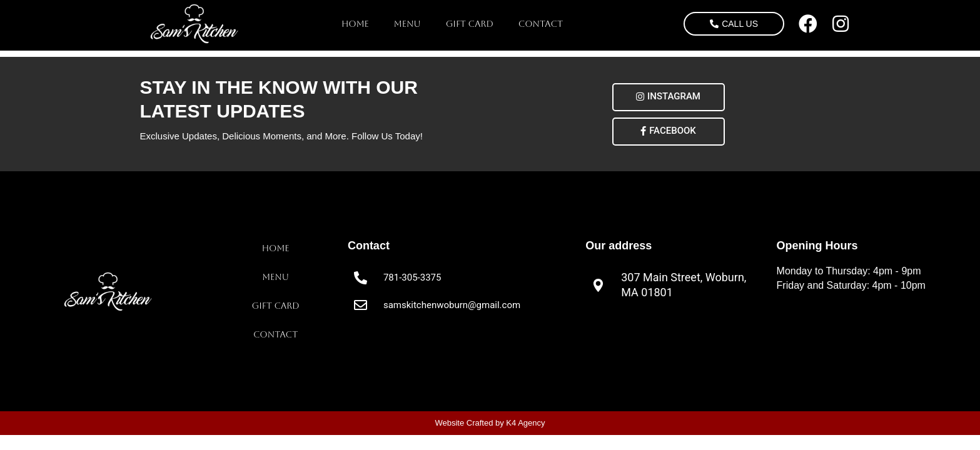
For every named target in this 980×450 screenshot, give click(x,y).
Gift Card (470, 24)
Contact (541, 24)
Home (355, 24)
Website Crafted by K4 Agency (490, 423)
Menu (407, 24)
